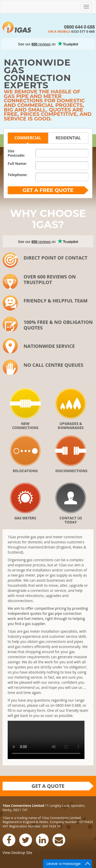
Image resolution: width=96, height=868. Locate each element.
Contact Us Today (71, 520)
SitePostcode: (16, 153)
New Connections (25, 425)
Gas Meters (25, 518)
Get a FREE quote (48, 190)
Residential (68, 138)
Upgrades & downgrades (71, 425)
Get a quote (48, 786)
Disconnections (71, 471)
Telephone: (18, 175)
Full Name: (17, 163)
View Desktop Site (17, 853)
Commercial (28, 138)
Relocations (25, 471)
